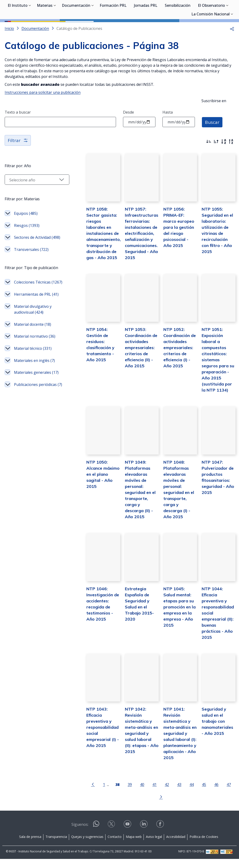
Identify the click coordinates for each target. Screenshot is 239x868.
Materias (45, 28)
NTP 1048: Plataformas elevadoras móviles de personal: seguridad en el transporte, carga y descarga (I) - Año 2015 (175, 510)
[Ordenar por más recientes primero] (209, 163)
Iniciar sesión (217, 10)
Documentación (76, 28)
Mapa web (134, 845)
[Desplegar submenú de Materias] (55, 28)
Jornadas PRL (146, 28)
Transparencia (56, 845)
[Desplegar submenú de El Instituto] (30, 28)
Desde (128, 133)
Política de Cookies (204, 845)
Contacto (115, 845)
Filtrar (18, 161)
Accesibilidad (176, 845)
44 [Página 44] (179, 806)
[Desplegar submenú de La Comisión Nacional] (232, 36)
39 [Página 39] (117, 806)
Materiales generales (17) (33, 432)
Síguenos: (80, 833)
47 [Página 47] (216, 806)
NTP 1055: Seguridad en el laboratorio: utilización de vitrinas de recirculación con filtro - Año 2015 (216, 253)
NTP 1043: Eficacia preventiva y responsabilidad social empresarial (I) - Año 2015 (90, 748)
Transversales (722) (31, 276)
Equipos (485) (26, 234)
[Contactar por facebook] (161, 835)
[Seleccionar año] (31, 201)
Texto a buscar (18, 133)
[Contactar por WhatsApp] (96, 835)
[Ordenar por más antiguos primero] (216, 163)
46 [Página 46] (204, 806)
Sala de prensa (30, 845)
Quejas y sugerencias (87, 845)
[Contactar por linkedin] (144, 835)
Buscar (213, 143)
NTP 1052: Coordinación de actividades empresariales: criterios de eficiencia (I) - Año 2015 (175, 378)
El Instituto (18, 28)
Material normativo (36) (31, 384)
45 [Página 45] (192, 806)
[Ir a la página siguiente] (228, 806)
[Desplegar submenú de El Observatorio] (227, 28)
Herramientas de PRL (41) (33, 336)
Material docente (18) (33, 369)
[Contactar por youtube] (128, 835)
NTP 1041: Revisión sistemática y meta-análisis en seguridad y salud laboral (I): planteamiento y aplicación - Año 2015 (175, 754)
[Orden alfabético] (224, 163)
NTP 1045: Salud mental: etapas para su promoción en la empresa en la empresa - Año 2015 (174, 629)
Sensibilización (178, 28)
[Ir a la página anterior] (81, 806)
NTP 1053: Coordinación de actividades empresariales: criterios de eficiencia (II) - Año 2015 (132, 378)
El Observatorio (211, 28)
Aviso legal (154, 845)
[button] (232, 49)
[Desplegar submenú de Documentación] (93, 28)
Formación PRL (113, 28)
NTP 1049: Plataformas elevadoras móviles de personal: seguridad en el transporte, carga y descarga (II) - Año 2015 (133, 510)
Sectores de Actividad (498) (32, 261)
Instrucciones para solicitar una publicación (43, 113)
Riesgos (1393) (27, 247)
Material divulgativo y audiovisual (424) (33, 354)
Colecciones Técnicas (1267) (32, 318)
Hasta (168, 133)
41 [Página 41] (142, 806)
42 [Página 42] (155, 806)
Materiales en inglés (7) (32, 414)
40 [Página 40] (130, 806)
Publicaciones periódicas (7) (26, 450)
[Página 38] (105, 806)
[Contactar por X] (112, 835)
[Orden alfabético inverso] (231, 163)
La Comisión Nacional (211, 37)
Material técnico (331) (33, 399)
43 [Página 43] (167, 806)
